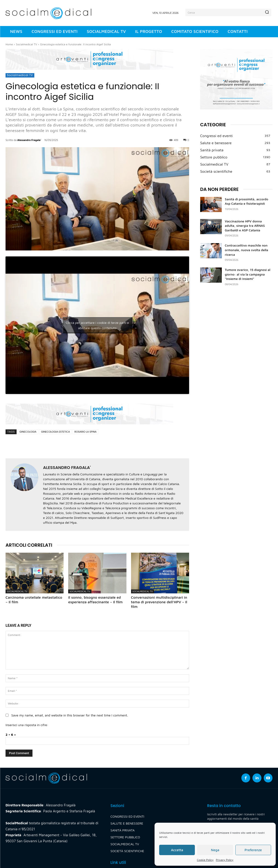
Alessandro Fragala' (29, 140)
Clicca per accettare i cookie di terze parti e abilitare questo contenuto (97, 325)
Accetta (177, 850)
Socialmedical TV (26, 44)
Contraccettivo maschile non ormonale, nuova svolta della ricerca (246, 250)
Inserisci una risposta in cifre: (27, 725)
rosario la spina (85, 432)
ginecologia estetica (55, 432)
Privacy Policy (225, 860)
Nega (215, 850)
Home (9, 44)
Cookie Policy (205, 860)
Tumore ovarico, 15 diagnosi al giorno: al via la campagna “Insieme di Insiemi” (247, 274)
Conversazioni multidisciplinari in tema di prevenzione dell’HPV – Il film (159, 602)
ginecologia (28, 432)
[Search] (267, 12)
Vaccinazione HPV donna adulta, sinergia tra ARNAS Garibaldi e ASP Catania (245, 226)
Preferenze (253, 850)
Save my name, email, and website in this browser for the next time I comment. (70, 715)
